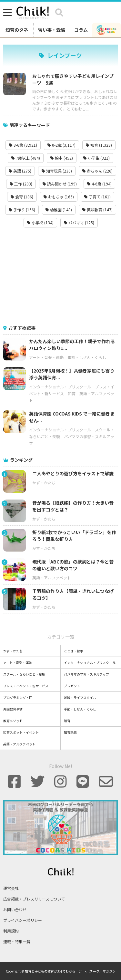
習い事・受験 (52, 30)
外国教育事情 (13, 709)
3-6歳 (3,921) (23, 145)
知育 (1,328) (99, 145)
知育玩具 (70, 732)
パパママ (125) (79, 222)
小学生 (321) (96, 158)
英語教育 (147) (97, 210)
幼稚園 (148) (59, 210)
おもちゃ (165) (59, 197)
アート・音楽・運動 (46, 357)
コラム (81, 30)
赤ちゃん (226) (97, 171)
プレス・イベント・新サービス (26, 686)
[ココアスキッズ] (106, 30)
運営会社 (11, 888)
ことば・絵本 (74, 651)
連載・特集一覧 (17, 941)
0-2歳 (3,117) (61, 145)
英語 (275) (20, 171)
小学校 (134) (40, 222)
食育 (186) (22, 197)
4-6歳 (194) (99, 184)
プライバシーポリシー (23, 920)
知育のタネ (17, 30)
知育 (72, 393)
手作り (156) (22, 210)
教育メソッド (13, 721)
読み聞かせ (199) (60, 184)
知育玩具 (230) (57, 171)
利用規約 (11, 931)
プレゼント (72, 686)
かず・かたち (44, 483)
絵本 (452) (62, 158)
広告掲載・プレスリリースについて (34, 899)
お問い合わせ (15, 909)
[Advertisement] (61, 276)
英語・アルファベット (52, 578)
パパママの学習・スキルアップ (86, 674)
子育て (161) (97, 197)
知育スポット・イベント (21, 732)
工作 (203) (21, 184)
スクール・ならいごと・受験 (24, 674)
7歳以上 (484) (26, 158)
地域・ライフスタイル (80, 697)
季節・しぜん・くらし (87, 357)
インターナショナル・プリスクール (60, 387)
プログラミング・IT (18, 697)
